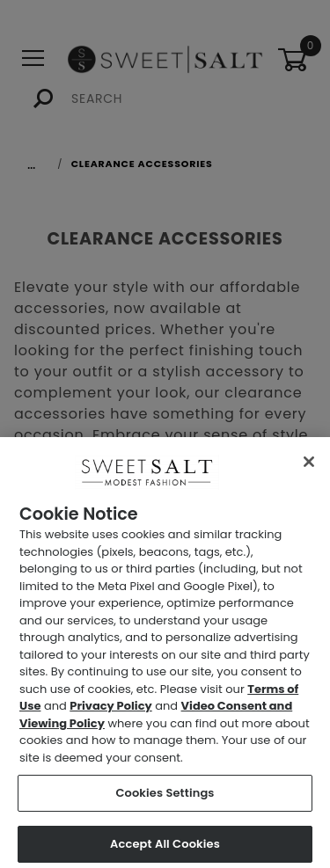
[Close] (309, 466)
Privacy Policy (110, 710)
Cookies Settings (165, 797)
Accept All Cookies (165, 848)
